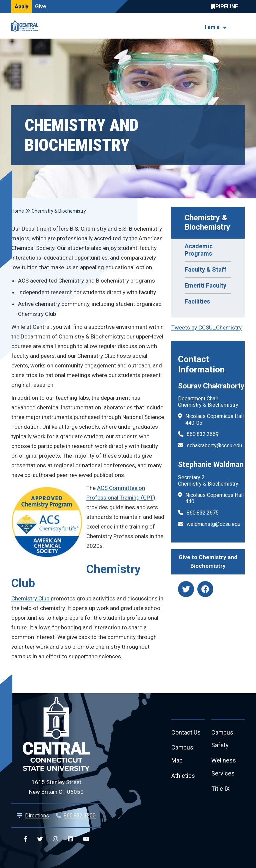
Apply (21, 6)
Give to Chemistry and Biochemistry (208, 561)
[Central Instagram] (55, 839)
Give (41, 6)
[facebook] (205, 589)
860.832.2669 (203, 434)
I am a (212, 27)
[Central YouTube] (86, 839)
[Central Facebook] (25, 839)
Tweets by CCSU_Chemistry (206, 327)
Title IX (220, 789)
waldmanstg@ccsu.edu (213, 524)
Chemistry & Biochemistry (207, 222)
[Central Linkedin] (70, 839)
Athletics (183, 776)
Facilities (197, 301)
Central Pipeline (226, 7)
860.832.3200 (80, 816)
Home (18, 211)
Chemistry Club (31, 598)
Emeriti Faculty (205, 285)
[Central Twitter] (40, 839)
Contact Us (186, 733)
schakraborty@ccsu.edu (214, 445)
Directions (37, 816)
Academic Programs (199, 250)
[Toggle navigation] (240, 26)
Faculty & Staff (205, 269)
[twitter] (186, 589)
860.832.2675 (203, 513)
